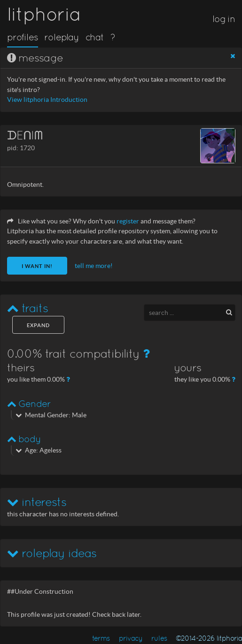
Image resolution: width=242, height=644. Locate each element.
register (128, 221)
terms (101, 638)
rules (159, 638)
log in (224, 19)
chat (95, 37)
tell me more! (94, 266)
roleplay (62, 37)
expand (38, 325)
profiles (23, 37)
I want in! (37, 266)
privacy (131, 638)
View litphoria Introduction (47, 100)
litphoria (44, 14)
